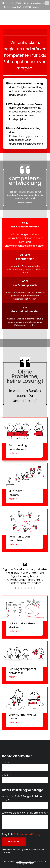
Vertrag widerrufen (25, 864)
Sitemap (42, 861)
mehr (13, 453)
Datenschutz (19, 861)
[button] (15, 588)
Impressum (9, 861)
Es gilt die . (21, 834)
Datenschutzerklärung (27, 834)
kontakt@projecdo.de (35, 3)
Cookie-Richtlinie (31, 861)
